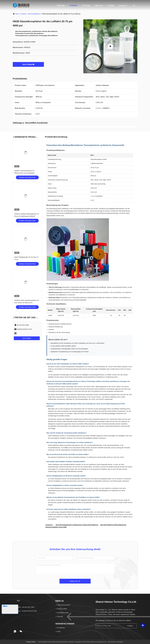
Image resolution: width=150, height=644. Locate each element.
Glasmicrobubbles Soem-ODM (56, 527)
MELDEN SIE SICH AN (131, 626)
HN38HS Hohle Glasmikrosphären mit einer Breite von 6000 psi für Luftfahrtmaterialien (27, 303)
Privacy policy (31, 642)
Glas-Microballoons (34, 14)
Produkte (73, 6)
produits (23, 14)
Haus (17, 14)
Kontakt (111, 6)
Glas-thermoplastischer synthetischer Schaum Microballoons (77, 525)
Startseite (61, 6)
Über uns (99, 6)
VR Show (86, 6)
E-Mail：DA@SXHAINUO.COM (25, 611)
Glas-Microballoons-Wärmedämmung (113, 525)
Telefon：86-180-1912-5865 (24, 607)
